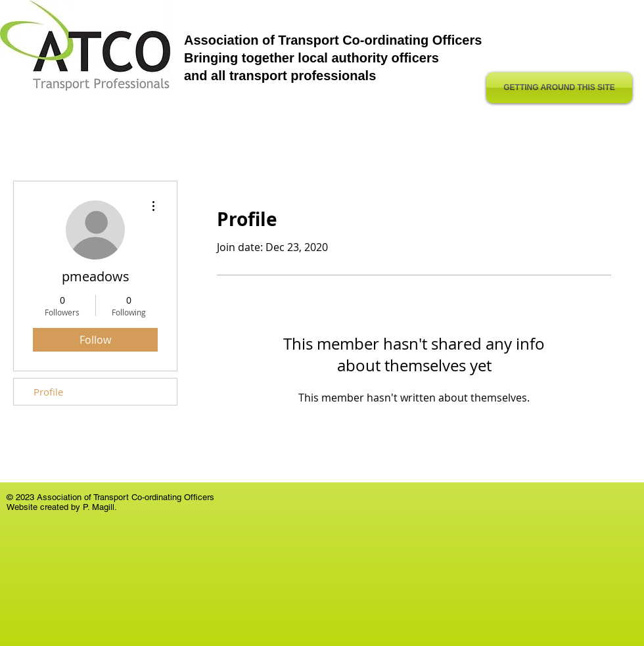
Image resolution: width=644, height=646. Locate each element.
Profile (48, 392)
